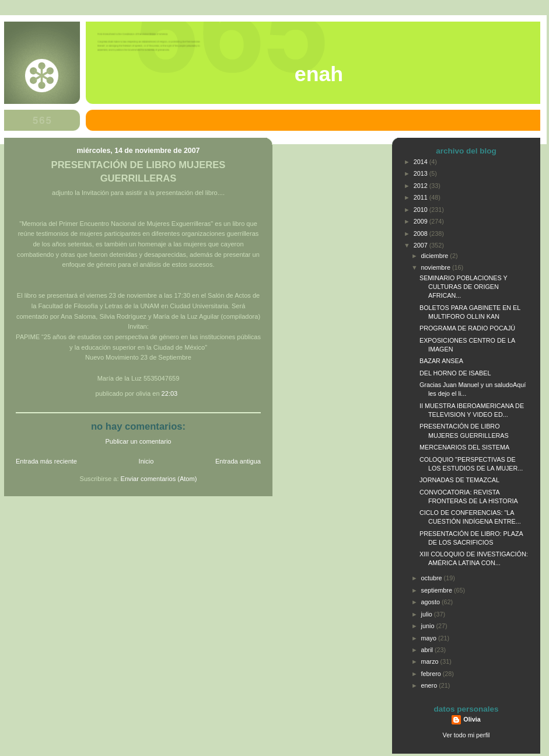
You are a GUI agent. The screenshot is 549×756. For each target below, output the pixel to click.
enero (430, 685)
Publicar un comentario (139, 441)
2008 (422, 234)
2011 (422, 197)
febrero (432, 674)
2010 (422, 210)
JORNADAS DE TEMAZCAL (459, 480)
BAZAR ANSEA (441, 361)
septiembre (438, 590)
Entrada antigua (238, 461)
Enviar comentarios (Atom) (159, 479)
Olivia (472, 719)
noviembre (437, 267)
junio (429, 626)
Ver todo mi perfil (466, 735)
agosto (431, 602)
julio (428, 614)
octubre (433, 578)
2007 (422, 245)
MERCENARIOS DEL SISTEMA (464, 447)
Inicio (146, 461)
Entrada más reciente (46, 461)
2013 (422, 173)
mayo (430, 638)
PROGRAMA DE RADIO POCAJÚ (467, 328)
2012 (422, 186)
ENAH (319, 74)
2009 (422, 221)
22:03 (170, 393)
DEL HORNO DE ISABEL (455, 373)
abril (428, 650)
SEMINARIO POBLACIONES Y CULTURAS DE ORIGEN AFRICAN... (464, 287)
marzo (431, 661)
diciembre (436, 256)
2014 (422, 162)
